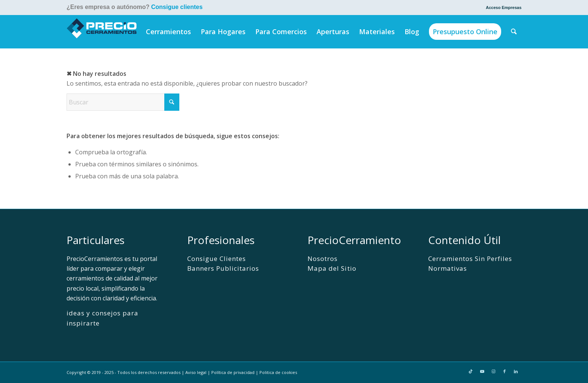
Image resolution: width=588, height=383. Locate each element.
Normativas (448, 268)
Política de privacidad (233, 372)
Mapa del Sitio (332, 268)
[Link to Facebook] (505, 371)
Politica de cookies (278, 372)
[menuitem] (502, 8)
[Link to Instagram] (493, 371)
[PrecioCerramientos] (102, 32)
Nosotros (323, 259)
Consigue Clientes (217, 259)
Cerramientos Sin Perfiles (470, 259)
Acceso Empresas (504, 8)
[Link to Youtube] (482, 371)
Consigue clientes (177, 7)
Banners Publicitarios (223, 268)
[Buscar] (514, 32)
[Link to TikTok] (471, 371)
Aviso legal (196, 372)
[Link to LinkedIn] (516, 371)
